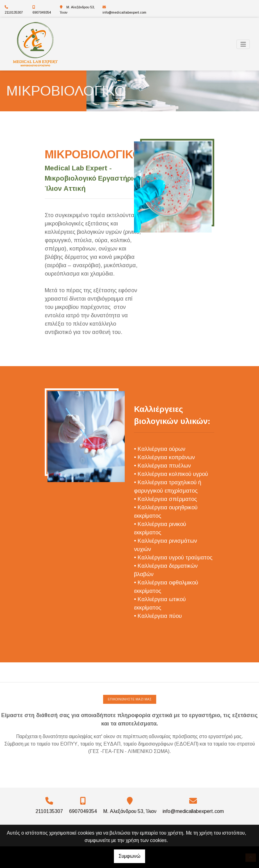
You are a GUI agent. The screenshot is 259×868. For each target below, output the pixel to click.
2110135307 (14, 12)
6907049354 (42, 12)
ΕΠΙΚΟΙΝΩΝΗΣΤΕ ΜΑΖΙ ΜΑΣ (130, 699)
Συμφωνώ (129, 856)
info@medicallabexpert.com (124, 12)
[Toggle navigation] (243, 44)
